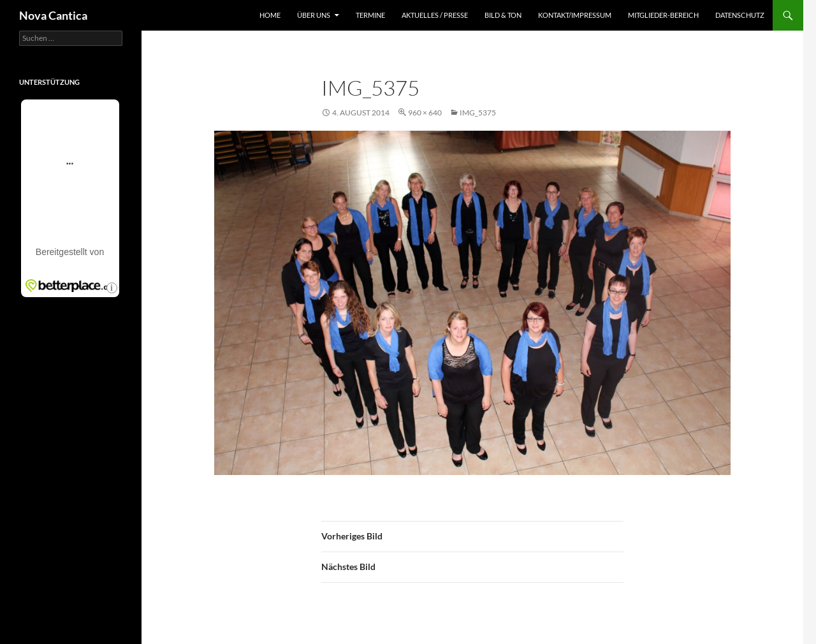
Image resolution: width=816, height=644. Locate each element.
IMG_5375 (478, 113)
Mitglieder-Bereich (663, 15)
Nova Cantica (53, 15)
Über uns (314, 15)
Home (270, 15)
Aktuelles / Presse (435, 15)
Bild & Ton (503, 15)
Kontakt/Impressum (575, 15)
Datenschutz (740, 15)
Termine (370, 15)
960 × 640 (425, 113)
